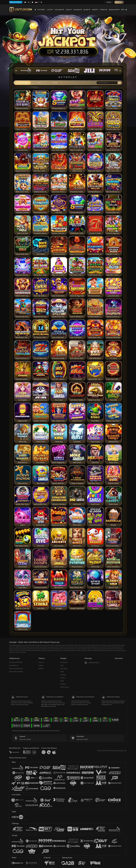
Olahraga (78, 10)
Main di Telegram (16, 2)
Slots (50, 10)
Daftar (119, 2)
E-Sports (103, 10)
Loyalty (41, 665)
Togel (69, 10)
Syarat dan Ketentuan (16, 669)
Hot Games (41, 10)
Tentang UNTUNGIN (16, 662)
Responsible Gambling (16, 672)
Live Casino (59, 10)
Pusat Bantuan (14, 665)
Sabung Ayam (114, 10)
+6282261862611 (92, 663)
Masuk (109, 2)
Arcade (87, 10)
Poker (95, 10)
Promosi (124, 10)
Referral (41, 669)
